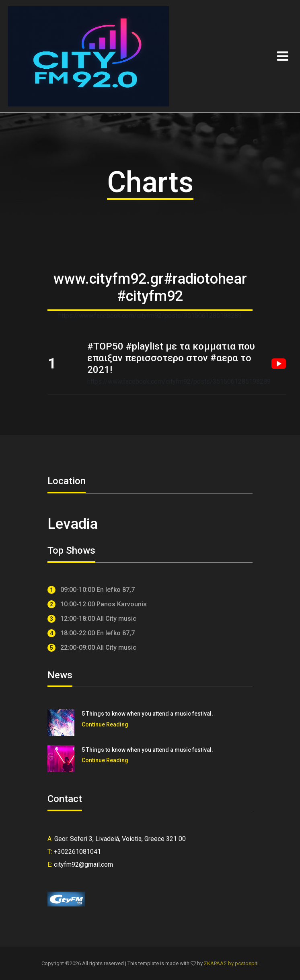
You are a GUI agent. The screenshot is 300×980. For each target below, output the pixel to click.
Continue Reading (105, 724)
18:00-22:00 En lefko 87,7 (91, 633)
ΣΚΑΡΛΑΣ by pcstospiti (231, 963)
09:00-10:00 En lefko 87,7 (91, 590)
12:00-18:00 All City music (92, 619)
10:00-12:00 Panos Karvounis (97, 605)
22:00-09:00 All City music (92, 648)
